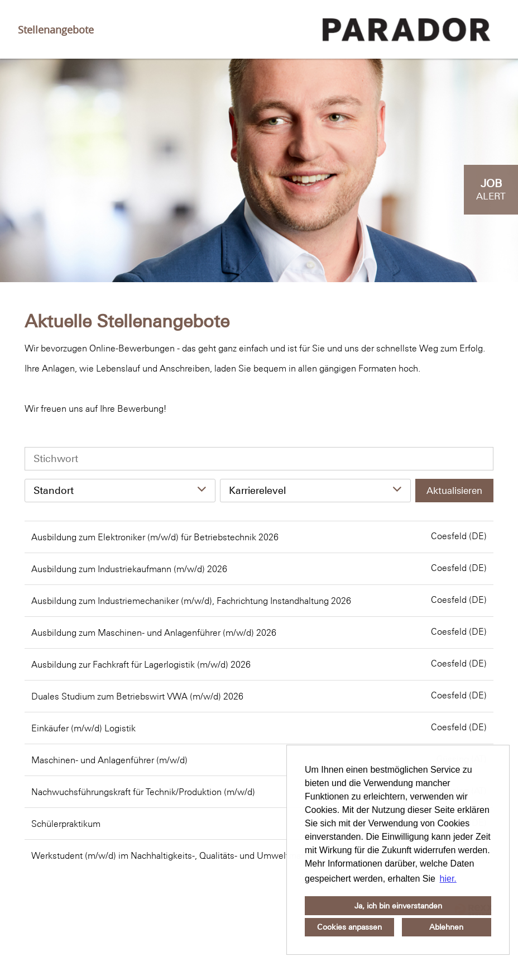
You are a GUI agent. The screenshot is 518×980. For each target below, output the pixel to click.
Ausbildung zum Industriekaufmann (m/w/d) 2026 (129, 569)
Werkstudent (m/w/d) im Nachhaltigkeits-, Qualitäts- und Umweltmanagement (186, 855)
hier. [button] (448, 879)
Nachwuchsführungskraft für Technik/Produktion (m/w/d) (143, 792)
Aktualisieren (454, 491)
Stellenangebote (56, 30)
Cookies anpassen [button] (349, 927)
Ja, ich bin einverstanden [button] (398, 906)
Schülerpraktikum (66, 824)
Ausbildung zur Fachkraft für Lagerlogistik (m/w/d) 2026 (141, 664)
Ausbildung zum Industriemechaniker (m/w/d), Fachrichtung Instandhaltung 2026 (191, 601)
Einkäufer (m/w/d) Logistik (83, 728)
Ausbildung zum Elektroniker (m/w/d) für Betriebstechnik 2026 (155, 537)
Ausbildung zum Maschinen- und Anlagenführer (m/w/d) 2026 (154, 632)
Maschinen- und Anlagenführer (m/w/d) (109, 760)
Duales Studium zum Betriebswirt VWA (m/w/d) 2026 (137, 696)
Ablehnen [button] (446, 927)
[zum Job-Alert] (491, 190)
